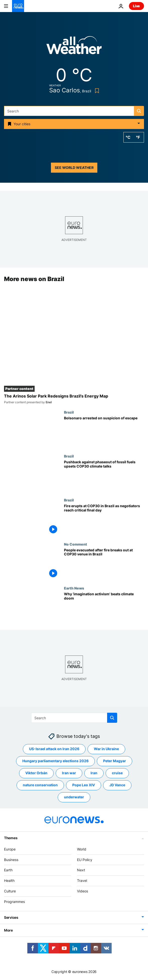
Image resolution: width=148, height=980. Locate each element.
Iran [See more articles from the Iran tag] (94, 773)
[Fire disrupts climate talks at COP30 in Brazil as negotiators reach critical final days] (104, 520)
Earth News (74, 588)
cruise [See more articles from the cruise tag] (117, 773)
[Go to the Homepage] (18, 6)
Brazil (69, 412)
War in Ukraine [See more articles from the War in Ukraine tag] (106, 749)
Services (11, 917)
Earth (8, 870)
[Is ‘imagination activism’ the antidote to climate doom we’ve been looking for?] (104, 608)
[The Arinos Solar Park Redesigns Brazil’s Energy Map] (74, 399)
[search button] (139, 111)
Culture (10, 891)
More (8, 930)
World (82, 849)
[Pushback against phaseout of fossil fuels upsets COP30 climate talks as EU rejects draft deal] (104, 476)
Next (81, 870)
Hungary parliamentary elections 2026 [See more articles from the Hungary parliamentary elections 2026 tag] (55, 761)
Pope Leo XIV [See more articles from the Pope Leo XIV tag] (84, 785)
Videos (83, 891)
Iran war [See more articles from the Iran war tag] (69, 773)
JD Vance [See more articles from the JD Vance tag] (117, 785)
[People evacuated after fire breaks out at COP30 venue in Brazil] (104, 564)
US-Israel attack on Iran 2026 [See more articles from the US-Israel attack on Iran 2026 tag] (54, 749)
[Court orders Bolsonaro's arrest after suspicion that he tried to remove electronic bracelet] (104, 432)
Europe (10, 849)
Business (11, 860)
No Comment (76, 544)
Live (136, 6)
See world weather (74, 168)
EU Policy (85, 860)
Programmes (14, 902)
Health (9, 880)
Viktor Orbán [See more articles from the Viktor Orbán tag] (36, 773)
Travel (82, 880)
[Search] (74, 111)
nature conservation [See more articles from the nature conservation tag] (40, 785)
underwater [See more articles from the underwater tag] (74, 797)
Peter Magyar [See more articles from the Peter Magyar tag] (115, 761)
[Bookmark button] (96, 91)
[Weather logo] (74, 47)
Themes (11, 838)
